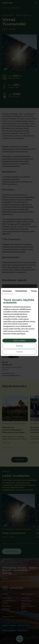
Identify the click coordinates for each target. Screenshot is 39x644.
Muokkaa (20, 346)
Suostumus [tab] (7, 291)
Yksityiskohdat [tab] (21, 291)
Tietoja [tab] (34, 291)
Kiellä (20, 352)
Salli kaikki (19, 341)
